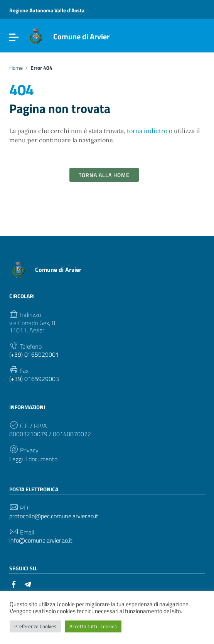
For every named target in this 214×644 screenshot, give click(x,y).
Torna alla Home (104, 175)
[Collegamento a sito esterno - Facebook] (14, 583)
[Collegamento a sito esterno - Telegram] (28, 583)
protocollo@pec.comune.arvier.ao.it (54, 516)
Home (16, 68)
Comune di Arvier (81, 36)
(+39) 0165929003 (34, 379)
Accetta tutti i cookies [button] (93, 626)
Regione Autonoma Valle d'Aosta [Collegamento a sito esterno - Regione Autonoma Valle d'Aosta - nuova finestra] (47, 10)
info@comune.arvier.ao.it (41, 540)
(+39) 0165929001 (34, 355)
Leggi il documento (33, 459)
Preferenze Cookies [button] (35, 626)
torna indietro (147, 131)
